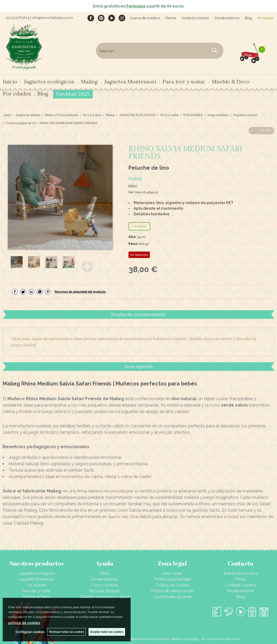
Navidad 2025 (73, 94)
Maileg (89, 82)
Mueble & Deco (231, 82)
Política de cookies (172, 585)
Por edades (17, 94)
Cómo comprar (105, 585)
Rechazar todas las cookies (67, 632)
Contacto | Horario (195, 18)
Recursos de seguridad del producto (80, 292)
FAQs (105, 573)
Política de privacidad (172, 579)
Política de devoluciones (172, 591)
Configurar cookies (30, 632)
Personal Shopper (105, 591)
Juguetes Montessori (130, 82)
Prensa (171, 18)
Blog (248, 18)
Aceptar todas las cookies (107, 632)
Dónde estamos (227, 18)
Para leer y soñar (184, 82)
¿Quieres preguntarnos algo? (105, 597)
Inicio (10, 82)
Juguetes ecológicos (49, 82)
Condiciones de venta (172, 597)
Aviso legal (172, 573)
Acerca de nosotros (145, 18)
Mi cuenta (265, 18)
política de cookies (24, 623)
